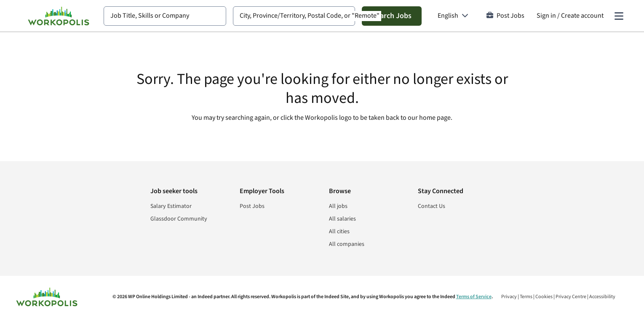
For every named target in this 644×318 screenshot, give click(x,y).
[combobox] (165, 16)
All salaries (342, 219)
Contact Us (432, 206)
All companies (347, 244)
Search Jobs (392, 16)
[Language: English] (453, 16)
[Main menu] (619, 16)
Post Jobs (505, 16)
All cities (339, 232)
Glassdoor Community (179, 219)
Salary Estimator (171, 206)
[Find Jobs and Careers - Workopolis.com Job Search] (59, 16)
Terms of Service (474, 297)
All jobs (338, 206)
